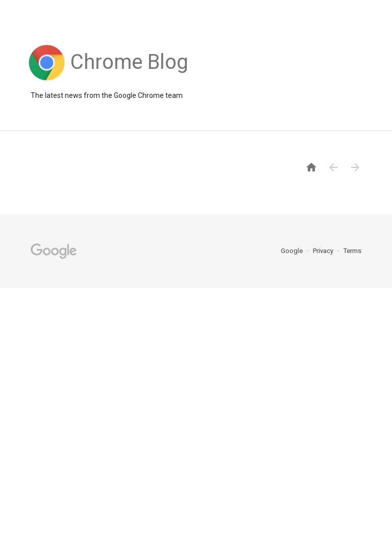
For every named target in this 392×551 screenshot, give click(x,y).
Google (292, 251)
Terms (352, 251)
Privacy (324, 251)
